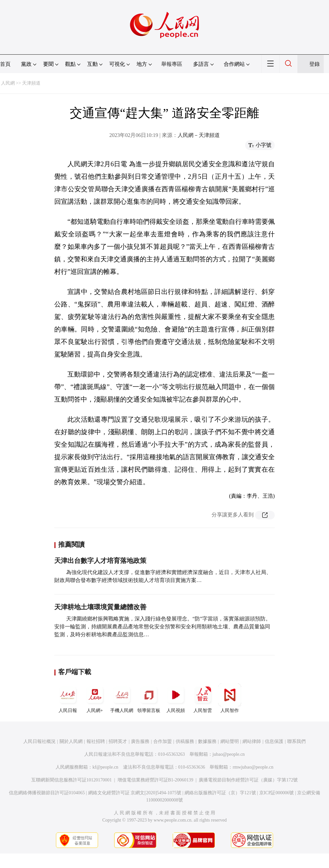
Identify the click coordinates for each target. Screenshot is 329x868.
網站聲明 (230, 741)
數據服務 (207, 741)
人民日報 (68, 698)
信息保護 (274, 741)
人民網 (8, 83)
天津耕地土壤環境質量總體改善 (100, 607)
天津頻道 (31, 83)
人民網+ (95, 698)
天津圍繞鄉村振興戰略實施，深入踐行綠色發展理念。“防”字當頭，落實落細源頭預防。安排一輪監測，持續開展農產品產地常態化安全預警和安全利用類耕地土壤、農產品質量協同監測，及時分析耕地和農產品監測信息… (163, 627)
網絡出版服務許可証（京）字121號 (220, 793)
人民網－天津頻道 (199, 135)
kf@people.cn (105, 767)
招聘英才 (118, 741)
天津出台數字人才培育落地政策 (100, 561)
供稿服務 (185, 741)
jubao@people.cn (229, 754)
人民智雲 (203, 698)
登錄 (315, 64)
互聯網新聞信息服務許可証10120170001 (72, 780)
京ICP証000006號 (277, 793)
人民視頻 (176, 698)
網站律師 (252, 741)
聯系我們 (296, 741)
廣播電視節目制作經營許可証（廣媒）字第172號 (248, 780)
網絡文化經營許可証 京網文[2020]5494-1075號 (135, 793)
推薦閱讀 (71, 544)
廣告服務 (140, 741)
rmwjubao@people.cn (253, 767)
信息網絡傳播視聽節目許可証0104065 (47, 793)
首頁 (5, 64)
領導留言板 (149, 698)
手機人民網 (122, 698)
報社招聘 (96, 741)
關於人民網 (71, 741)
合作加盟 (163, 741)
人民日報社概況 (39, 741)
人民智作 (230, 698)
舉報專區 (172, 64)
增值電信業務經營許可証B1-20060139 (155, 780)
